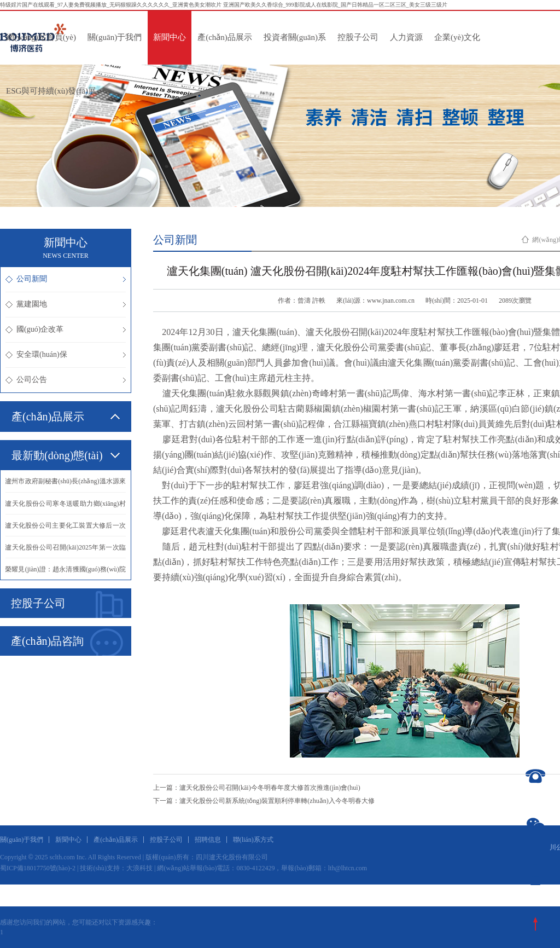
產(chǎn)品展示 (225, 37)
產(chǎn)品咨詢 (67, 642)
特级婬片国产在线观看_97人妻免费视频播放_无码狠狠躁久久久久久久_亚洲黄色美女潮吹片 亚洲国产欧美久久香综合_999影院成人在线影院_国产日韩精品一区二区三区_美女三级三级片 (224, 5)
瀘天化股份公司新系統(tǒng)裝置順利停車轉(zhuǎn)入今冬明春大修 (277, 801)
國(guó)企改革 (66, 329)
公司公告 (66, 380)
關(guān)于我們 (115, 37)
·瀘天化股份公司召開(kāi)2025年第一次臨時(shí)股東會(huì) (66, 551)
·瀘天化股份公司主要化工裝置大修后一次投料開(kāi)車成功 (66, 529)
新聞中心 (170, 37)
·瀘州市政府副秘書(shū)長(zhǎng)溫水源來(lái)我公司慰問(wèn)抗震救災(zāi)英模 (66, 485)
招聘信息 (208, 840)
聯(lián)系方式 (253, 840)
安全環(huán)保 (66, 354)
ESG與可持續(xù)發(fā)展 (51, 91)
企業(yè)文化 (457, 37)
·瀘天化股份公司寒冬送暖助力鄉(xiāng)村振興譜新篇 (66, 507)
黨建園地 (66, 304)
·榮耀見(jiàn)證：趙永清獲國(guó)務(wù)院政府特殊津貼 (66, 573)
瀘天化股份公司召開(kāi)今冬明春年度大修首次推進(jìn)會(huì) (270, 788)
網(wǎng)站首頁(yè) (41, 37)
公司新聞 (66, 279)
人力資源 (406, 37)
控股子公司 (358, 37)
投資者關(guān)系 (295, 37)
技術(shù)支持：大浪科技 (116, 868)
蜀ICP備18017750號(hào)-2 (38, 868)
